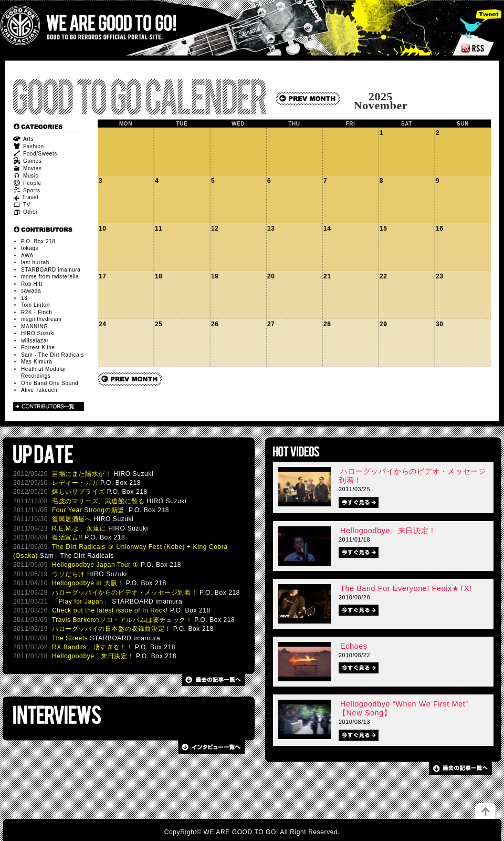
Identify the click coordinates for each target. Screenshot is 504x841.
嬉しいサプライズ (78, 492)
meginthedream (41, 319)
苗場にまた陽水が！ (82, 474)
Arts (23, 139)
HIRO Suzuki (38, 333)
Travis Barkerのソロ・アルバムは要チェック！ (122, 620)
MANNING (34, 326)
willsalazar (35, 341)
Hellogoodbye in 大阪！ (88, 583)
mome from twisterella (50, 277)
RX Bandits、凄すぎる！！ (92, 647)
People (27, 183)
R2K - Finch (36, 312)
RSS (490, 48)
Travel (26, 197)
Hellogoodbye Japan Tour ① (95, 565)
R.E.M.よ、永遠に (79, 528)
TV (22, 205)
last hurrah (35, 262)
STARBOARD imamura (51, 270)
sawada (31, 291)
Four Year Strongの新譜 (89, 510)
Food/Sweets (35, 154)
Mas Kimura (36, 362)
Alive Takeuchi (40, 390)
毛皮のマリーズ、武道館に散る (98, 501)
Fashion (29, 146)
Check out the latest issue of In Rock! (110, 610)
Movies (27, 168)
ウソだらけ (69, 574)
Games (27, 161)
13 (24, 298)
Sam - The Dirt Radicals (52, 355)
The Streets (70, 638)
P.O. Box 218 (38, 241)
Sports (27, 190)
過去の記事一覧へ (212, 680)
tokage (30, 248)
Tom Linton (35, 305)
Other (25, 212)
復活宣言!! (67, 537)
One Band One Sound (50, 383)
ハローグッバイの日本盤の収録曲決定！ (112, 629)
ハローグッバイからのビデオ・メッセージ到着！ (125, 593)
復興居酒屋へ (72, 519)
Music (26, 176)
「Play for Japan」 (81, 601)
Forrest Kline (38, 347)
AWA (27, 256)
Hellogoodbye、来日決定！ (93, 656)
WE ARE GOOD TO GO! (105, 25)
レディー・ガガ (75, 483)
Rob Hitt (32, 284)
